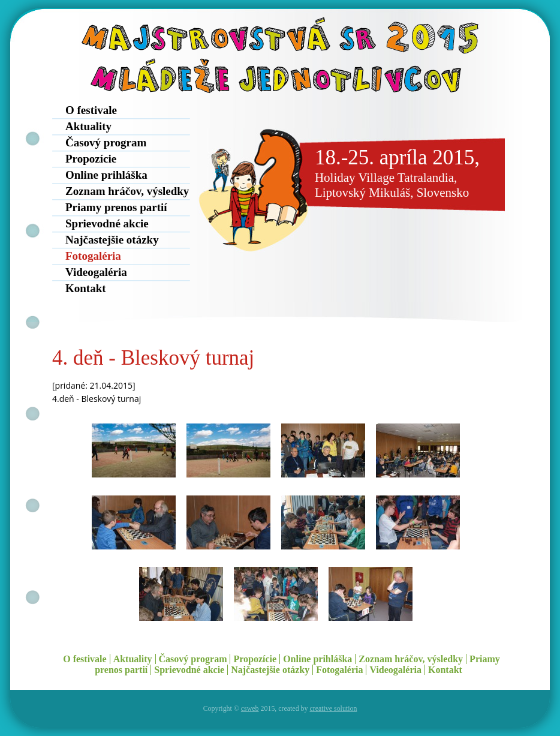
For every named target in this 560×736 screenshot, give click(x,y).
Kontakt (86, 288)
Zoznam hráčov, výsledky (127, 191)
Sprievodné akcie (107, 223)
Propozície (91, 159)
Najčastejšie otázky (112, 240)
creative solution (333, 708)
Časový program (106, 142)
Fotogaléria (93, 256)
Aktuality (88, 126)
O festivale (91, 110)
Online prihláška (106, 175)
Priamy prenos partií (116, 207)
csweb (250, 708)
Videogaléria (96, 272)
